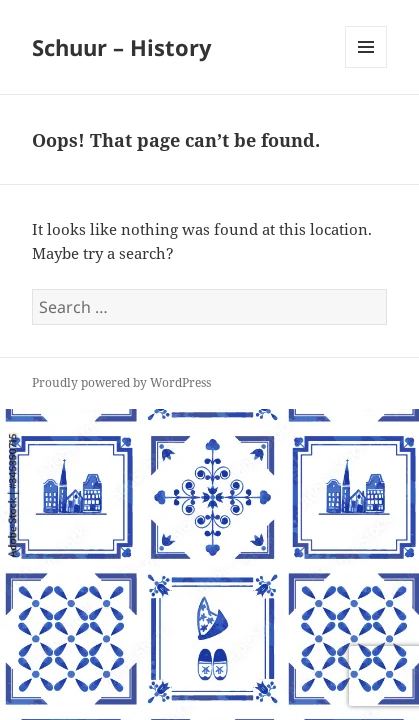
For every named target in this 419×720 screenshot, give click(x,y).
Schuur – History (122, 47)
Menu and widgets (366, 67)
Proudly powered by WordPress (121, 382)
